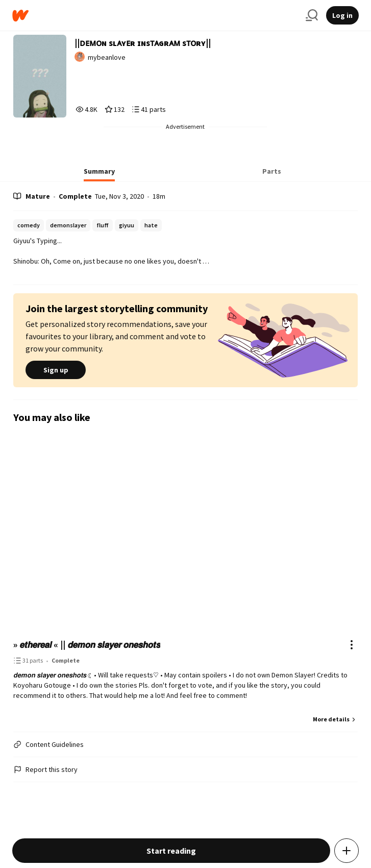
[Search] (312, 15)
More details (335, 719)
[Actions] (352, 645)
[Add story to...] (347, 851)
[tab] (99, 174)
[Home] (155, 16)
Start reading (171, 851)
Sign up (56, 370)
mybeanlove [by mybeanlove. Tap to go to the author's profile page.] (107, 57)
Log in (342, 15)
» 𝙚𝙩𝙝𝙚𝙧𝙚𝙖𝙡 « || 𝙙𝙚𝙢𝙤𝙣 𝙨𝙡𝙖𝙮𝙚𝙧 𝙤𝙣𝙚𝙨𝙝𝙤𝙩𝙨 (87, 644)
